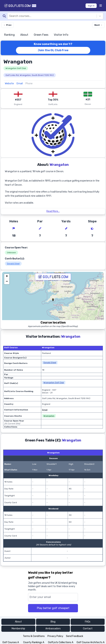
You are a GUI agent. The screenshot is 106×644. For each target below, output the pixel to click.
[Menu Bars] (101, 6)
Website (9, 84)
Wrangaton (49, 416)
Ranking (9, 35)
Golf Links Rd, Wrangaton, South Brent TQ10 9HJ (30, 75)
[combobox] (10, 16)
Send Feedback (75, 636)
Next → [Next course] (98, 25)
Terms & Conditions (34, 636)
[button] (53, 300)
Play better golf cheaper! (53, 608)
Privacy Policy (55, 636)
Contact (88, 629)
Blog (53, 622)
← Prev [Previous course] (8, 25)
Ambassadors (53, 629)
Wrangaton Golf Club (16, 68)
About (24, 35)
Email (20, 84)
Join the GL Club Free (53, 50)
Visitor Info (61, 35)
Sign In (91, 6)
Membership (18, 629)
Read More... (53, 211)
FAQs (88, 622)
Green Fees (41, 35)
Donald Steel (13, 264)
